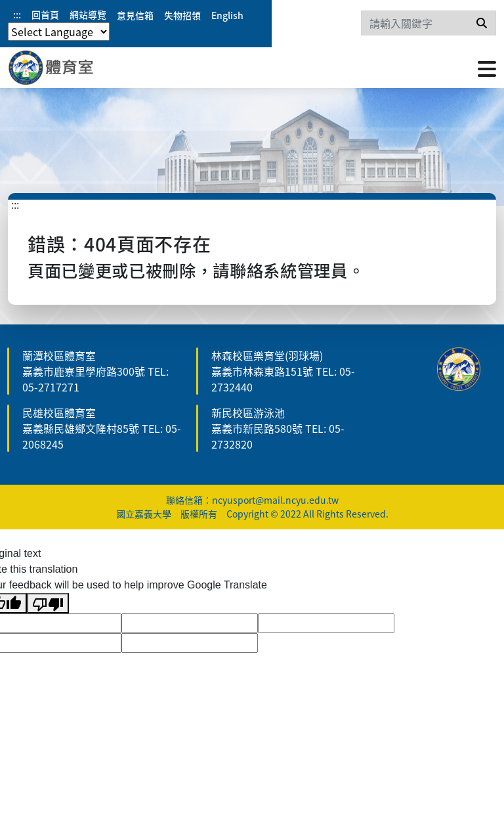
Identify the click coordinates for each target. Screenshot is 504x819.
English (227, 15)
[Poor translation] (48, 603)
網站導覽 (88, 14)
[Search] (429, 23)
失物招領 (182, 15)
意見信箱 (135, 15)
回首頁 (45, 14)
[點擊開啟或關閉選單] (487, 68)
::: (17, 14)
